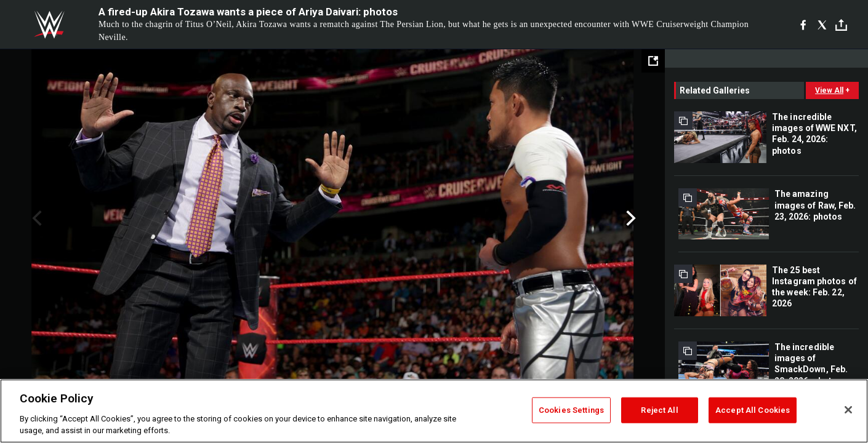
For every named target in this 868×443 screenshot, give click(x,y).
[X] (822, 25)
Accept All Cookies (753, 410)
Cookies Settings (571, 410)
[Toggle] (841, 25)
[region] (434, 411)
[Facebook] (803, 25)
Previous (35, 218)
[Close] (848, 410)
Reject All (659, 410)
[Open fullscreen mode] (653, 61)
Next (629, 218)
